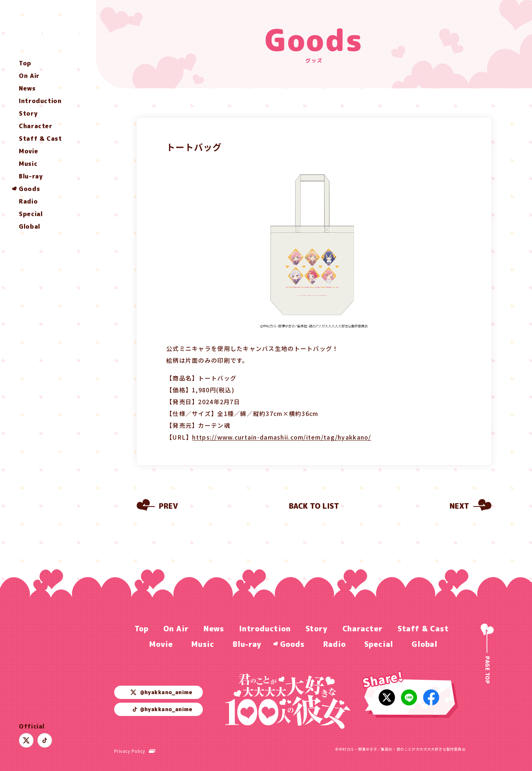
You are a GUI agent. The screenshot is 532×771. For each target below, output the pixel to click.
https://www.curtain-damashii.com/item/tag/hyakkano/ (282, 437)
